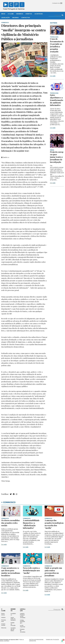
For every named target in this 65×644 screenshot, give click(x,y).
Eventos (29, 14)
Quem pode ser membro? (13, 619)
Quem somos (3, 614)
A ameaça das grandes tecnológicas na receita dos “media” (54, 524)
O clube (3, 610)
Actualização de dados (13, 629)
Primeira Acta (4, 621)
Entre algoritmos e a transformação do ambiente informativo (57, 100)
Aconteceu (39, 14)
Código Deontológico (22, 622)
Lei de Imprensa (23, 626)
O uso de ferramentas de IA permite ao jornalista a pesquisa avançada (57, 45)
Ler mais (53, 76)
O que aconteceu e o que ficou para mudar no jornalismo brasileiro (11, 572)
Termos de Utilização (52, 640)
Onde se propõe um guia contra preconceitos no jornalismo (53, 572)
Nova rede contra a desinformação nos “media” (31, 570)
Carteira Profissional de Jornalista (23, 616)
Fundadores (13, 614)
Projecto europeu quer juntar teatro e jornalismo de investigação (57, 157)
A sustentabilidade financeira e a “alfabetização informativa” (31, 524)
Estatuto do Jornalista (23, 631)
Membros (20, 14)
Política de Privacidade (36, 640)
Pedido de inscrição (13, 624)
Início (3, 14)
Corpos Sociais (3, 625)
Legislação (6, 18)
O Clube (11, 14)
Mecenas (15, 18)
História (3, 617)
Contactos (26, 18)
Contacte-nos (57, 3)
